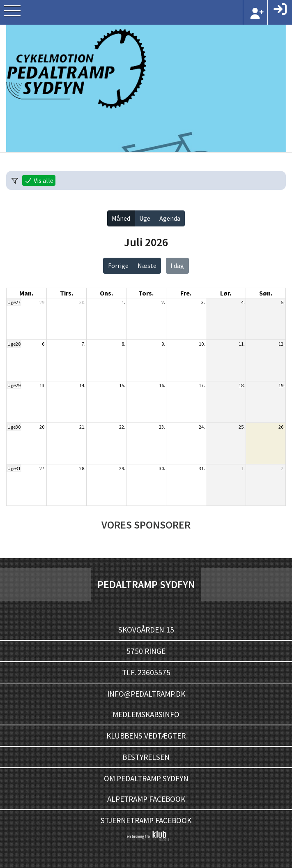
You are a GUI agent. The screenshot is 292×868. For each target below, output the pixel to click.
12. (282, 344)
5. (283, 302)
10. (202, 344)
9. (163, 344)
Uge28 (14, 344)
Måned (121, 218)
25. (242, 427)
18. (242, 385)
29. (43, 302)
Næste (147, 265)
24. (202, 427)
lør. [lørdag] (226, 293)
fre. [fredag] (186, 293)
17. (202, 385)
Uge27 (14, 302)
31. (202, 468)
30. (82, 302)
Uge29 (14, 385)
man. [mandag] (26, 293)
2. (163, 302)
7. (84, 344)
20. (43, 427)
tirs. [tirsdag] (67, 293)
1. (123, 302)
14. (82, 385)
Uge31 (14, 468)
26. (282, 427)
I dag (177, 265)
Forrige (118, 265)
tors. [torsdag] (146, 293)
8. (123, 344)
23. (162, 427)
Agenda (170, 218)
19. (282, 385)
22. (122, 427)
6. (44, 344)
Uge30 (14, 427)
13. (43, 385)
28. (82, 468)
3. (203, 302)
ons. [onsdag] (106, 293)
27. (43, 468)
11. (242, 344)
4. (243, 302)
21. (82, 427)
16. (162, 385)
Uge (145, 218)
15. (122, 385)
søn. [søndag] (266, 293)
